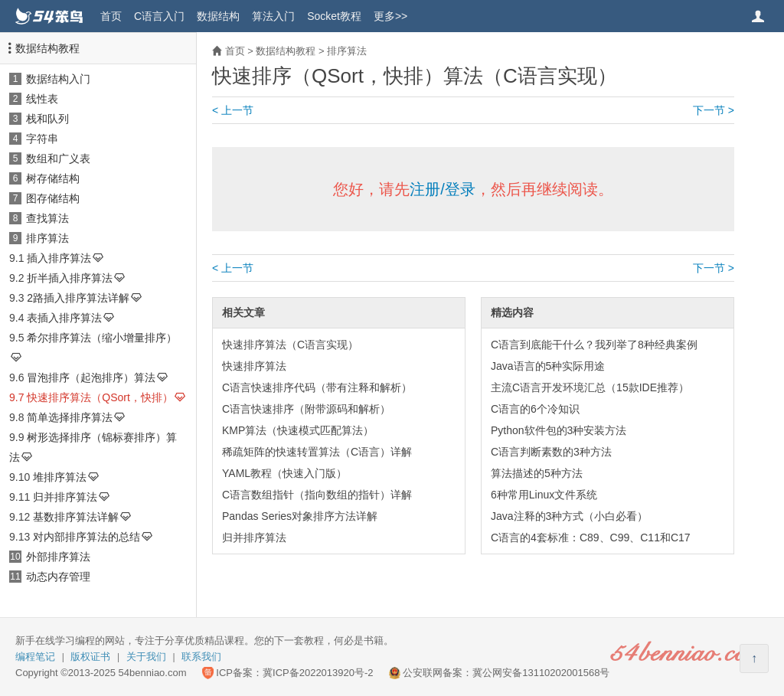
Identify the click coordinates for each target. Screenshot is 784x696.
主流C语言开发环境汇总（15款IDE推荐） (590, 387)
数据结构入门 (58, 79)
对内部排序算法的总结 (87, 537)
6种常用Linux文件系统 (544, 495)
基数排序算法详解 (76, 517)
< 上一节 (233, 110)
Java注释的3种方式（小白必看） (569, 516)
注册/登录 (443, 189)
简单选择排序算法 (70, 417)
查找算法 (47, 218)
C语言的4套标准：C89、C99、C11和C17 (591, 538)
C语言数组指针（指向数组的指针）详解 (317, 495)
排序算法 (47, 238)
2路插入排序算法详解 (78, 298)
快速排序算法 (254, 366)
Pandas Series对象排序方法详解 (300, 516)
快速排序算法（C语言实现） (290, 345)
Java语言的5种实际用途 (548, 366)
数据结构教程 (47, 48)
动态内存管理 (58, 577)
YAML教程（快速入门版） (284, 473)
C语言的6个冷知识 (535, 409)
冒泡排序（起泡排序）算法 (91, 377)
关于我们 (146, 657)
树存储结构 (53, 178)
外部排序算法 (58, 557)
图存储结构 (53, 198)
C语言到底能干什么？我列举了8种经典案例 (594, 345)
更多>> (390, 16)
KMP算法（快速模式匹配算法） (298, 430)
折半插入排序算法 (70, 278)
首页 (111, 16)
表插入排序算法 (64, 318)
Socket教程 (334, 16)
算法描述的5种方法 (537, 473)
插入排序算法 (59, 258)
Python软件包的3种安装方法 (559, 430)
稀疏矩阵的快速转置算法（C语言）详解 (317, 452)
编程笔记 (35, 657)
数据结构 (218, 16)
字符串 (42, 139)
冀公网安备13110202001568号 (541, 673)
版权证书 (90, 657)
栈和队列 (47, 119)
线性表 (42, 99)
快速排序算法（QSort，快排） (100, 397)
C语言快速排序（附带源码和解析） (306, 409)
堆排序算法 (60, 477)
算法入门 (273, 16)
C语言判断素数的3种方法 (551, 452)
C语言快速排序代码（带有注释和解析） (317, 387)
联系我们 (201, 657)
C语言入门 (159, 16)
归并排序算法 (65, 497)
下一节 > (714, 110)
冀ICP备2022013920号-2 (318, 673)
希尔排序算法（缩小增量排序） (102, 338)
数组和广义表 (58, 158)
